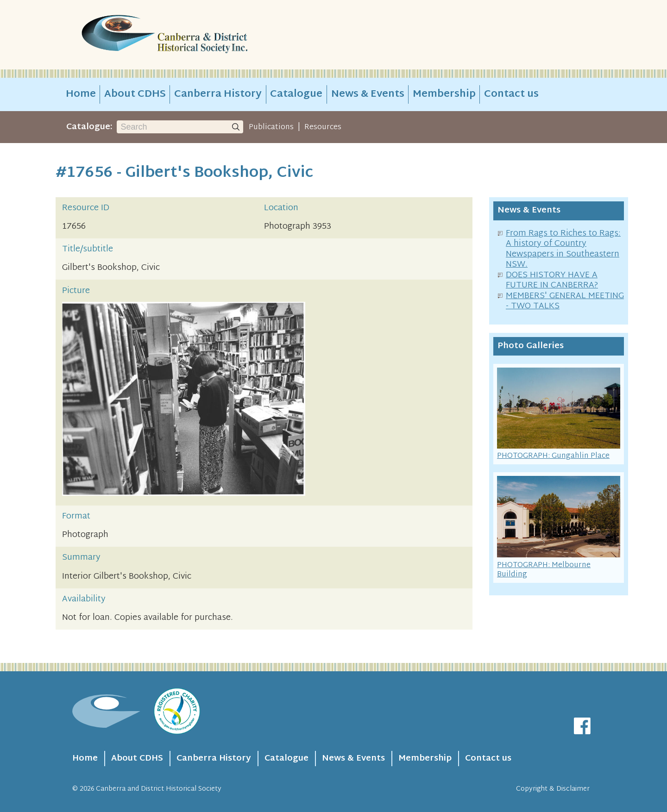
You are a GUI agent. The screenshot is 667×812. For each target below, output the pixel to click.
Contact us (511, 94)
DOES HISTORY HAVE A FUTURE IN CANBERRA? (552, 281)
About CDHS (135, 94)
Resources (323, 127)
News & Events (368, 94)
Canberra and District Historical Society (159, 789)
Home (81, 94)
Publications (271, 127)
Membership (444, 94)
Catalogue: (89, 127)
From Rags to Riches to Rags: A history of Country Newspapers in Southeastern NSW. (563, 249)
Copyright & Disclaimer (553, 789)
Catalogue (296, 94)
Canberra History (218, 94)
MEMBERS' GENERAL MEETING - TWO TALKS (565, 301)
